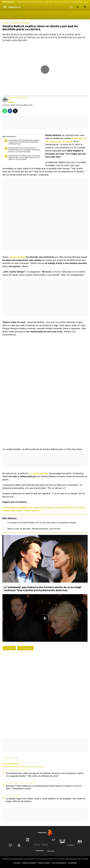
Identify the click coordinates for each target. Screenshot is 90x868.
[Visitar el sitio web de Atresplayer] (41, 851)
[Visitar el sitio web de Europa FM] (71, 845)
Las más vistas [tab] (10, 764)
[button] (77, 7)
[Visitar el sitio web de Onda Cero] (62, 842)
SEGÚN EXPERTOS (13, 796)
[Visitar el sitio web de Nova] (36, 845)
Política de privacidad (29, 863)
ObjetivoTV (9, 758)
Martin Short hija (23, 2)
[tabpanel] (45, 786)
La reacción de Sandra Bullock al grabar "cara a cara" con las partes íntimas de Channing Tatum (22, 142)
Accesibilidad (72, 863)
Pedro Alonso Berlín (36, 2)
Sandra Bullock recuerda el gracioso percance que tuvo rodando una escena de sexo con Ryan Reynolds (22, 150)
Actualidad (9, 648)
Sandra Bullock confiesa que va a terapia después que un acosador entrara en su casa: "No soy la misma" (22, 158)
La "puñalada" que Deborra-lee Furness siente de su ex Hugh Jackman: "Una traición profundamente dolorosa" (42, 589)
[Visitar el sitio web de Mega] (45, 845)
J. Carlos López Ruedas (18, 98)
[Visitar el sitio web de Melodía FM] (80, 842)
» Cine (16, 758)
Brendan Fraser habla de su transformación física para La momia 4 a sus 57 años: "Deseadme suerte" (44, 787)
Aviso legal (17, 863)
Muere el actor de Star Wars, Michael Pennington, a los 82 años (34, 529)
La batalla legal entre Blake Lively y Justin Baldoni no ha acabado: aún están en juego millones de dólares (46, 800)
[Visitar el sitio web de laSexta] (19, 845)
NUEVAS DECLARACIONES (17, 770)
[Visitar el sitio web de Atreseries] (54, 840)
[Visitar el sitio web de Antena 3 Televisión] (10, 845)
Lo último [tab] (52, 764)
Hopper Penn (49, 2)
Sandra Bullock (25, 648)
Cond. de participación (59, 863)
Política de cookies (44, 863)
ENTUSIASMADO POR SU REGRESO (20, 783)
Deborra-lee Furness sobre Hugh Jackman (68, 2)
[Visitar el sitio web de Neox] (28, 840)
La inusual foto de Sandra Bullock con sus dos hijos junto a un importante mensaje (42, 523)
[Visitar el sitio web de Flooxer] (51, 851)
